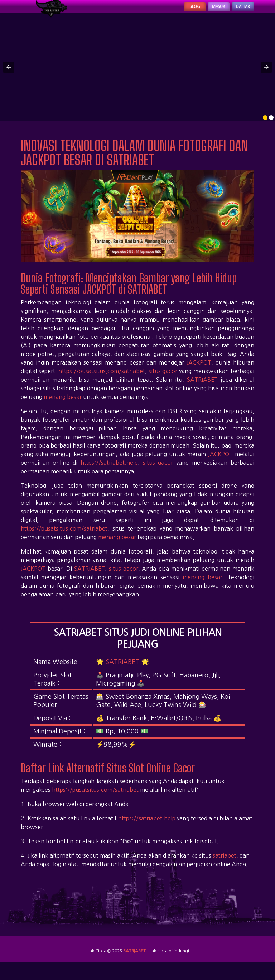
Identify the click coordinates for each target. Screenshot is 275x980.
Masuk (201, 11)
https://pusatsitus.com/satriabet (102, 380)
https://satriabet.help (109, 472)
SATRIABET (202, 389)
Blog (168, 11)
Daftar (237, 11)
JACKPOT (199, 372)
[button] (9, 77)
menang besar (63, 406)
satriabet (225, 865)
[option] (265, 127)
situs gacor (163, 380)
